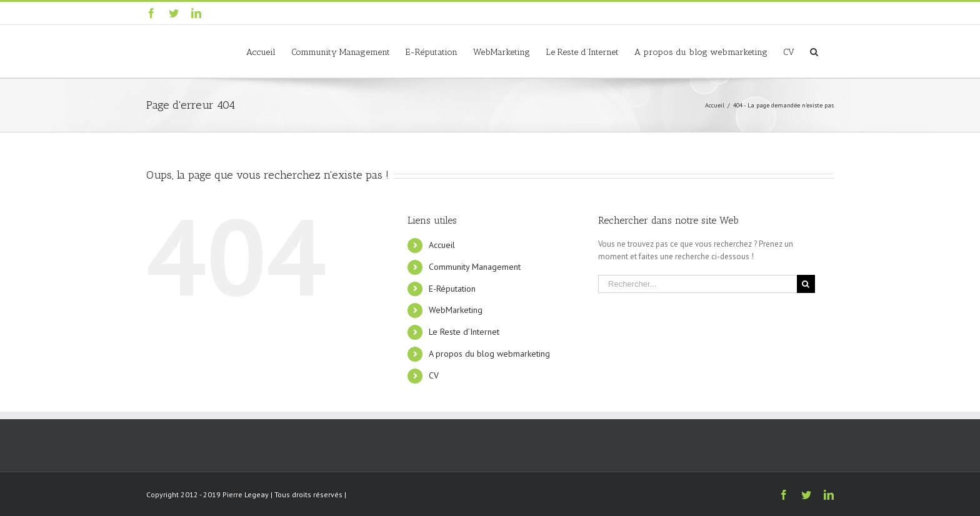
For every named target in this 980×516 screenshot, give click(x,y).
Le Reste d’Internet (464, 332)
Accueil (442, 245)
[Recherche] (814, 51)
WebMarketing (456, 310)
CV (434, 375)
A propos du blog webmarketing (489, 354)
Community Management (475, 267)
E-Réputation (452, 289)
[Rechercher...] (697, 284)
